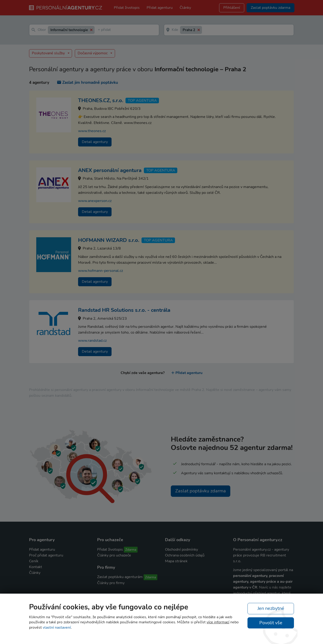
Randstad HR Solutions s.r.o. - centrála (124, 310)
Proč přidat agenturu (46, 555)
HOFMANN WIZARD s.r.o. (109, 240)
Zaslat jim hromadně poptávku (88, 83)
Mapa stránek (176, 561)
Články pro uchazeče (114, 555)
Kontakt (36, 567)
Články (185, 8)
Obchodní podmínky (181, 550)
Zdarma (131, 550)
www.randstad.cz (92, 341)
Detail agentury (95, 142)
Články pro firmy (111, 583)
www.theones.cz (92, 131)
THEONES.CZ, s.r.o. (101, 101)
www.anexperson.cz (95, 201)
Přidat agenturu (160, 8)
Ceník (34, 561)
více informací (218, 622)
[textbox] (99, 30)
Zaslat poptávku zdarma (201, 491)
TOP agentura (142, 101)
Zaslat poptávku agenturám (120, 577)
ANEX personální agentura (110, 170)
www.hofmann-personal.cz (101, 271)
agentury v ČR (245, 587)
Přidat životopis (127, 8)
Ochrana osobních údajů (185, 555)
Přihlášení (232, 8)
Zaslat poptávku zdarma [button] (270, 8)
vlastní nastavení (57, 628)
